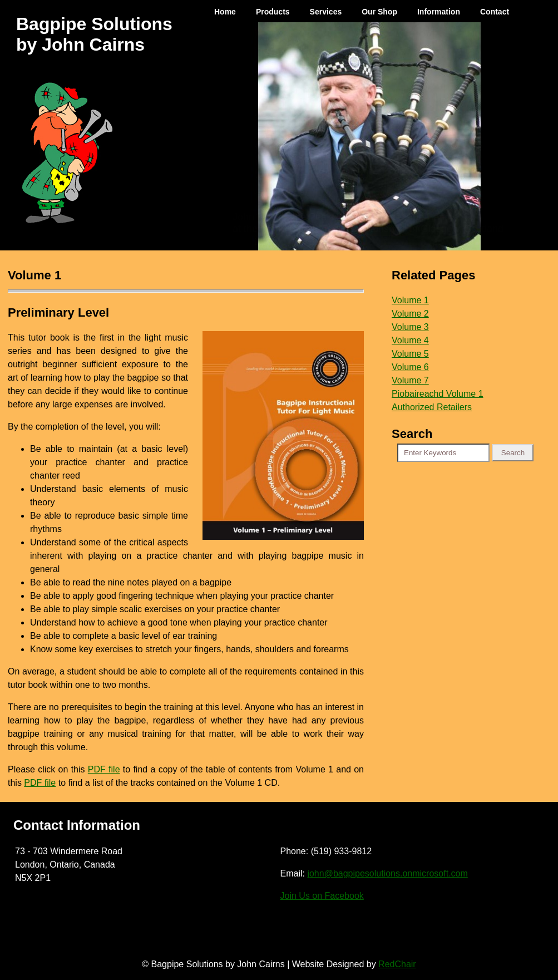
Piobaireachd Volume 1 (438, 394)
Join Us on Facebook (322, 896)
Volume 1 (410, 300)
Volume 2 (410, 314)
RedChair (397, 964)
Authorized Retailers (432, 407)
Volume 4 (410, 340)
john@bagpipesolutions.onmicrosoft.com (387, 873)
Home (225, 12)
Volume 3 (410, 327)
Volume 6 (410, 367)
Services (326, 12)
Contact (495, 12)
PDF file (104, 769)
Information (439, 12)
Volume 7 (410, 380)
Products (273, 12)
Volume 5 (410, 354)
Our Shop (379, 12)
